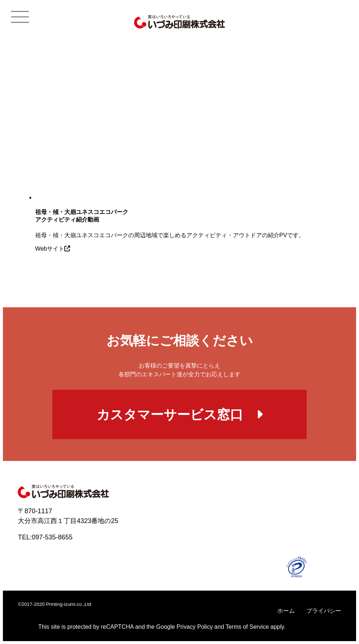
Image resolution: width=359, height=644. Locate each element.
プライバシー (324, 611)
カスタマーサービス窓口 (180, 415)
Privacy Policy (195, 627)
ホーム (286, 611)
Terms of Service (247, 627)
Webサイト (53, 249)
